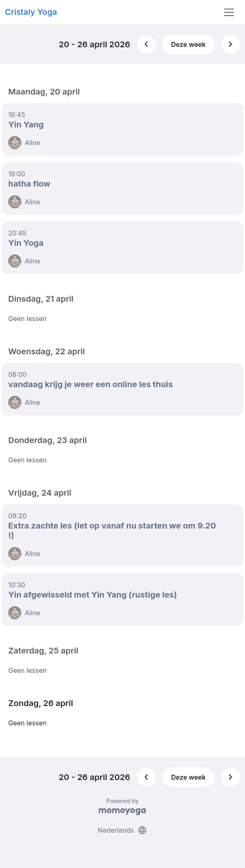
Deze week (188, 44)
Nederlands (122, 830)
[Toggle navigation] (229, 12)
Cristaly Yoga (31, 12)
